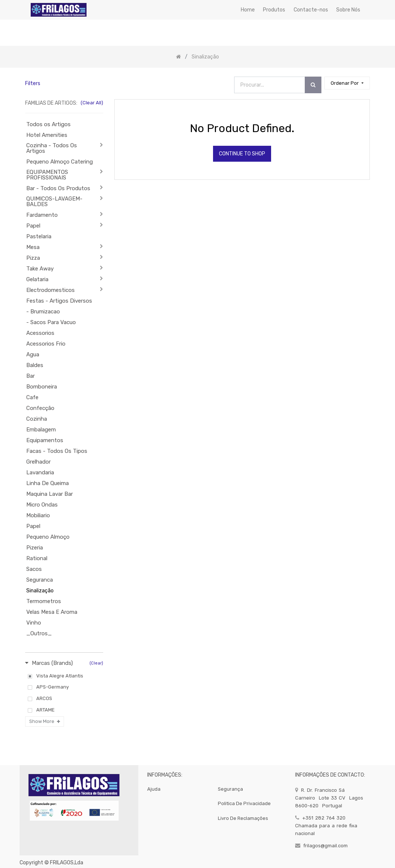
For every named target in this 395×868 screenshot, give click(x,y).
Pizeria (35, 548)
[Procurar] (313, 85)
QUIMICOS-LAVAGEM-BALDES (54, 201)
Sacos (34, 569)
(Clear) (96, 663)
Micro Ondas (42, 505)
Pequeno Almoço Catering (60, 162)
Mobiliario (38, 515)
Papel (33, 226)
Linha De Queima (48, 483)
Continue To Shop (242, 154)
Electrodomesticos (50, 290)
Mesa (33, 247)
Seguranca (40, 580)
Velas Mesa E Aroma (52, 612)
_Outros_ (39, 633)
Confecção (40, 408)
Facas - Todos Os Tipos (57, 451)
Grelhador (38, 462)
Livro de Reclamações (243, 818)
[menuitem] (248, 10)
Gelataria (37, 279)
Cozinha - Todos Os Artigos (52, 148)
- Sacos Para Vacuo (51, 322)
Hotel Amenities (47, 135)
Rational (37, 558)
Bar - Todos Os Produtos (58, 188)
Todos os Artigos (48, 124)
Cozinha (37, 419)
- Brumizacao (43, 312)
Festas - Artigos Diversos (59, 301)
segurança (230, 789)
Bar (31, 376)
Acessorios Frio (46, 344)
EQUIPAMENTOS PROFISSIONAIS (47, 175)
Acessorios (40, 333)
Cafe (32, 397)
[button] (347, 83)
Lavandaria (40, 472)
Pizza (33, 258)
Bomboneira (42, 387)
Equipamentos (45, 440)
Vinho (34, 623)
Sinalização (40, 591)
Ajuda (154, 789)
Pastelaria (39, 236)
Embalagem (41, 430)
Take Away (40, 269)
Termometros (44, 601)
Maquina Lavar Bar (50, 494)
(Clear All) (92, 103)
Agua (33, 354)
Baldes (35, 365)
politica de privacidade (244, 803)
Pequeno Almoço (48, 537)
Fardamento (42, 215)
